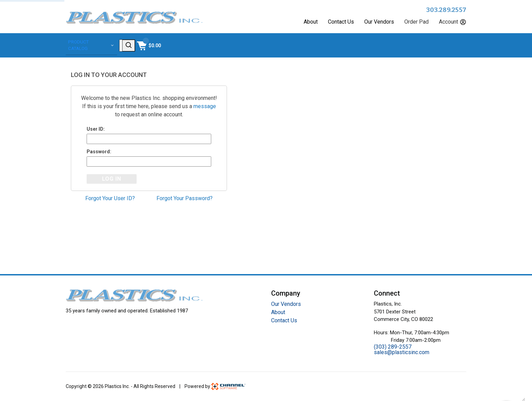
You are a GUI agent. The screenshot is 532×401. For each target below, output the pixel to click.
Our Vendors (379, 22)
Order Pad (416, 22)
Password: (99, 152)
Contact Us (341, 22)
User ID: (96, 128)
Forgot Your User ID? (110, 199)
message (205, 105)
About (311, 22)
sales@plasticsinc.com (402, 352)
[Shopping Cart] (453, 45)
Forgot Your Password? (185, 199)
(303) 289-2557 (393, 347)
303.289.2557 (446, 10)
